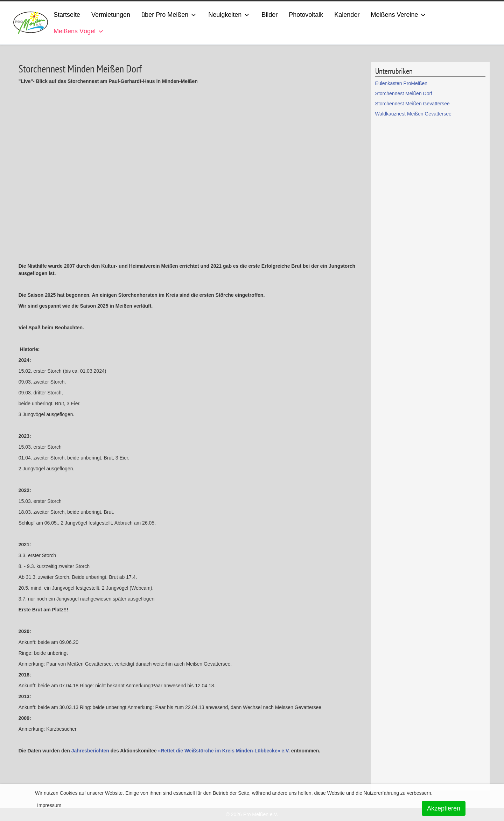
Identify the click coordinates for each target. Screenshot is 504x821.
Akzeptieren (444, 808)
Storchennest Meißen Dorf (404, 93)
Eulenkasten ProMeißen (401, 83)
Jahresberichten (90, 751)
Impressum (49, 805)
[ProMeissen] (31, 23)
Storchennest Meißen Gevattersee (412, 104)
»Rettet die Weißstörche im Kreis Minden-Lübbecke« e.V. (224, 751)
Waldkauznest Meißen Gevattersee (413, 114)
